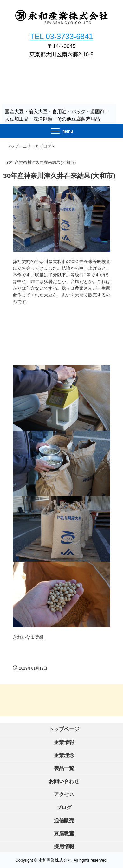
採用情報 (64, 847)
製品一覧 (64, 768)
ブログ (64, 807)
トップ (13, 146)
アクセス (64, 794)
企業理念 (64, 755)
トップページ (64, 729)
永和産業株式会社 (62, 23)
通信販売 (64, 820)
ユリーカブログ (37, 146)
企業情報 (64, 742)
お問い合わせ (64, 781)
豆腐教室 (64, 833)
